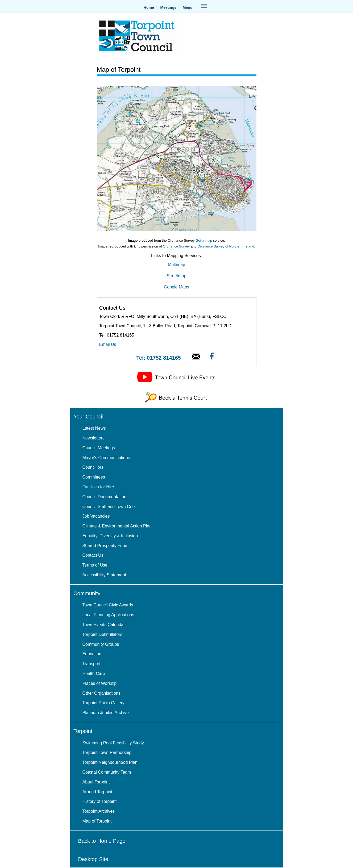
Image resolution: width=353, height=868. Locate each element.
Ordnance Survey (176, 246)
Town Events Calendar (104, 625)
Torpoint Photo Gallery (103, 703)
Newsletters (94, 438)
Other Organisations (101, 693)
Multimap (176, 265)
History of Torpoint (100, 801)
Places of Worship (100, 683)
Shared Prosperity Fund (105, 546)
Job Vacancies (96, 516)
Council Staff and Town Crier (109, 507)
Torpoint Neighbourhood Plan (110, 762)
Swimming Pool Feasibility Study (113, 743)
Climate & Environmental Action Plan (117, 526)
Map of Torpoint (97, 821)
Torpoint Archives (99, 811)
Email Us (108, 344)
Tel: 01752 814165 (159, 358)
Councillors (93, 467)
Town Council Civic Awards (108, 605)
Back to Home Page (102, 841)
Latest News (94, 428)
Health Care (94, 674)
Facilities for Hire (98, 487)
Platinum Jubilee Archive (106, 713)
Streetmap (177, 276)
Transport (92, 664)
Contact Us (93, 555)
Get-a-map (204, 240)
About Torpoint (96, 782)
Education (92, 654)
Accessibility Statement (104, 575)
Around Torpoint (97, 792)
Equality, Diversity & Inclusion (110, 536)
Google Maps (176, 287)
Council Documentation (104, 497)
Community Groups (101, 644)
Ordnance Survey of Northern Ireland (226, 246)
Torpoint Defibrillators (102, 634)
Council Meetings (99, 448)
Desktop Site (93, 859)
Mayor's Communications (106, 458)
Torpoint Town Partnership (107, 752)
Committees (94, 477)
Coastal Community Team (107, 772)
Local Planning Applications (108, 615)
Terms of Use (95, 565)
